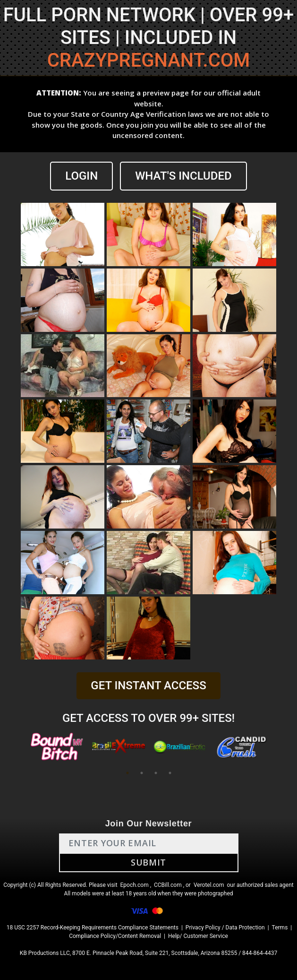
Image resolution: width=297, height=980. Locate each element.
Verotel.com (209, 885)
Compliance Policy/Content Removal (115, 936)
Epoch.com (135, 885)
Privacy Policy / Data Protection (225, 928)
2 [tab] (142, 773)
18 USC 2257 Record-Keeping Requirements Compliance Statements (93, 928)
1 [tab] (127, 773)
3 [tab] (156, 773)
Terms (280, 928)
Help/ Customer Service (198, 936)
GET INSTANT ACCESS (148, 685)
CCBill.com (168, 885)
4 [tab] (170, 773)
